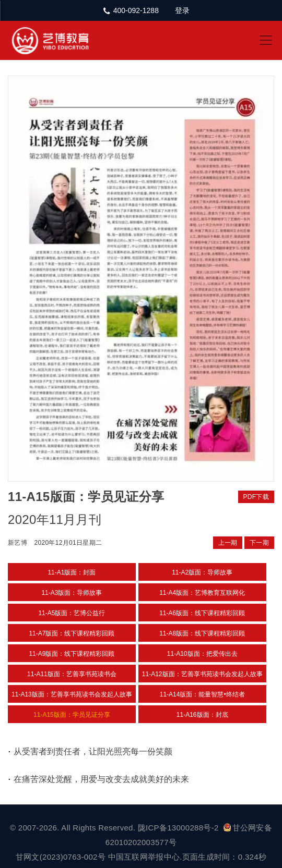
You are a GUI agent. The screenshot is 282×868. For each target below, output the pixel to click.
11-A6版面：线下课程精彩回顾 (202, 613)
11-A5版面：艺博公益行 (72, 613)
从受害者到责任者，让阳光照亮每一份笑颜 (93, 751)
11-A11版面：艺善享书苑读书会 (72, 674)
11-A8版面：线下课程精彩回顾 (202, 633)
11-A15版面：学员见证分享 (72, 715)
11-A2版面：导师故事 (202, 572)
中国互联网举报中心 (144, 857)
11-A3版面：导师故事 (72, 593)
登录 (182, 10)
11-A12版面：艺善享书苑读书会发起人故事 (202, 674)
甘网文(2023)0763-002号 (61, 857)
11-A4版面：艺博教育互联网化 (202, 593)
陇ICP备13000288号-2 (179, 828)
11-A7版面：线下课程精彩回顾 (72, 633)
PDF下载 (256, 497)
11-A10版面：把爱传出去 (202, 654)
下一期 (259, 543)
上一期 (228, 543)
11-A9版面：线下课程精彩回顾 (72, 654)
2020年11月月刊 (55, 519)
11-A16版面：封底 (202, 715)
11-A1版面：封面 (72, 572)
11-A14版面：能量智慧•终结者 (202, 694)
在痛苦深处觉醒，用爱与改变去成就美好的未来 (101, 779)
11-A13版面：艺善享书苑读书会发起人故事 (72, 694)
